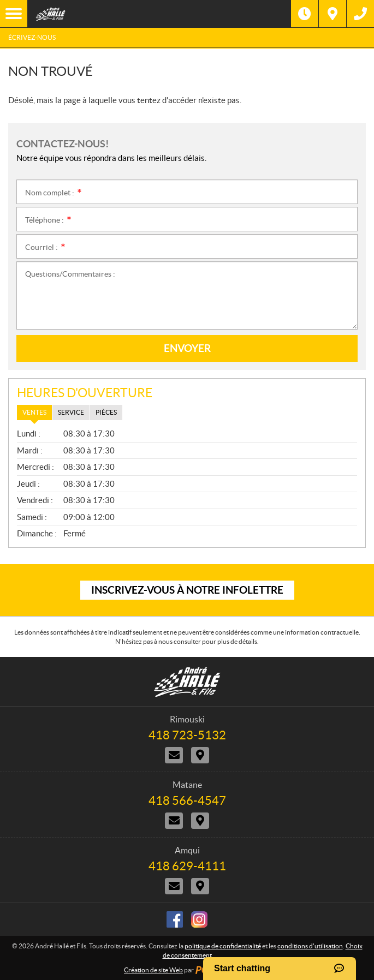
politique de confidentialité (223, 946)
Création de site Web (153, 970)
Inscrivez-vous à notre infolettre (187, 590)
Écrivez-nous (32, 37)
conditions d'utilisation (310, 946)
